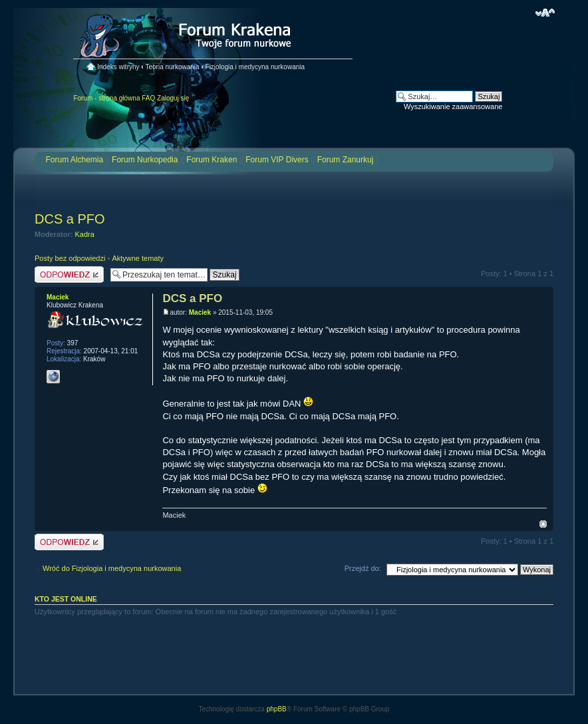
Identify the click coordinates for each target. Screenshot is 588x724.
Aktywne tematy (138, 258)
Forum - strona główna (106, 98)
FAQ (148, 98)
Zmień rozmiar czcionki (545, 13)
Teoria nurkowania (172, 67)
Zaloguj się (173, 98)
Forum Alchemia (74, 160)
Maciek (200, 312)
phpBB (277, 709)
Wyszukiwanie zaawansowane (453, 106)
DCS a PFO (70, 219)
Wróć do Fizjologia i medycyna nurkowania (112, 568)
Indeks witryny (118, 67)
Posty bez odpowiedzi (70, 258)
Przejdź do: (363, 568)
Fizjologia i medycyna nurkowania (255, 67)
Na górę (543, 524)
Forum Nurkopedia (145, 160)
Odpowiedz (69, 274)
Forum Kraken (212, 160)
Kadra (85, 234)
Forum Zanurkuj (346, 160)
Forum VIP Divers (277, 160)
